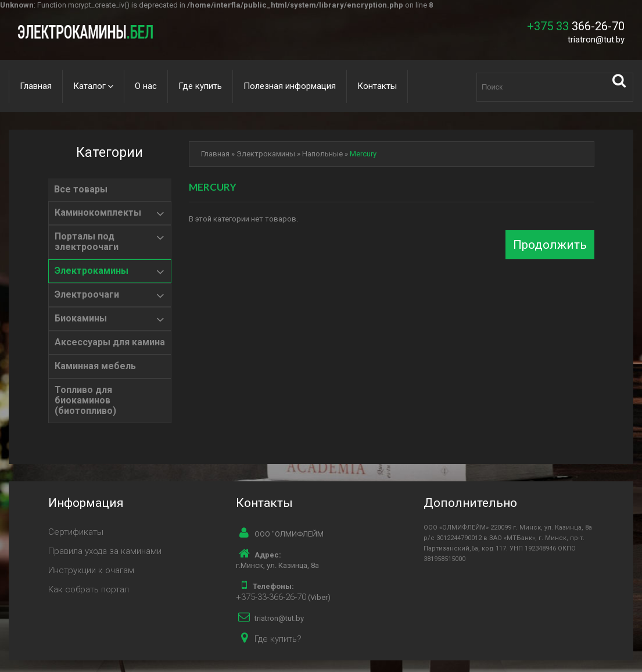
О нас (146, 86)
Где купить (200, 86)
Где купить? (278, 639)
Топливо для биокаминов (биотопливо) (85, 401)
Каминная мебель (95, 366)
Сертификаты (76, 532)
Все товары (81, 190)
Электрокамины (92, 271)
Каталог (89, 86)
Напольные (322, 154)
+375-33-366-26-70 (271, 597)
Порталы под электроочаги (87, 242)
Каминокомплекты (98, 213)
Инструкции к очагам (91, 570)
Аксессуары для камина (110, 342)
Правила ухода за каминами (105, 551)
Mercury (363, 154)
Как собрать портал (89, 589)
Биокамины (81, 319)
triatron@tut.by (596, 40)
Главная (36, 86)
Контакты (377, 86)
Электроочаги (87, 295)
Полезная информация (290, 86)
